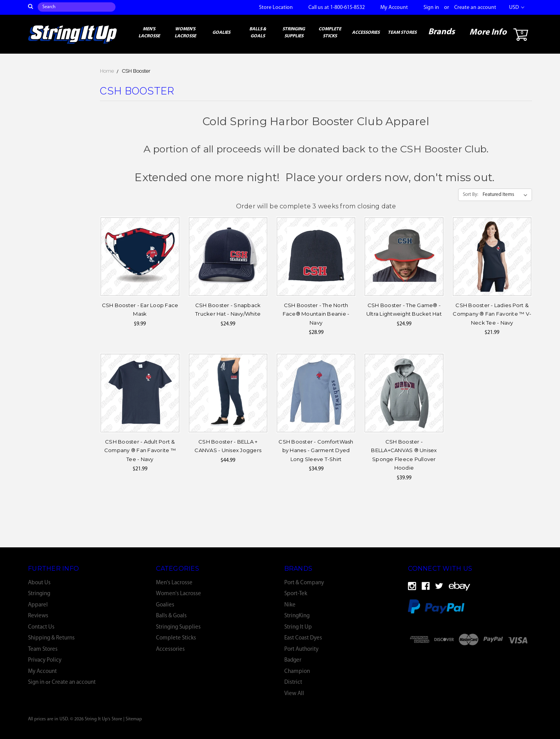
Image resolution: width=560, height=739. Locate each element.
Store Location (276, 8)
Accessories (366, 33)
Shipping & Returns (51, 638)
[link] (472, 660)
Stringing (39, 594)
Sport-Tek (296, 594)
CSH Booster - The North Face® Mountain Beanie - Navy (316, 314)
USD (517, 8)
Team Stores (402, 33)
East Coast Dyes (303, 638)
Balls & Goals (258, 33)
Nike (290, 605)
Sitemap (134, 719)
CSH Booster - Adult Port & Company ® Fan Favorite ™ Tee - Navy (140, 450)
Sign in (431, 8)
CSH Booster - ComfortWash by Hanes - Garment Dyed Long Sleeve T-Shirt (316, 450)
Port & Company (304, 583)
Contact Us (41, 627)
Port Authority (301, 649)
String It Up (298, 627)
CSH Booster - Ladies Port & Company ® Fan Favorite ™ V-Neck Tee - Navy (492, 314)
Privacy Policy (45, 660)
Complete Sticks (330, 33)
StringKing (297, 616)
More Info (488, 32)
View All (294, 694)
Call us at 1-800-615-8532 (337, 8)
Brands (442, 32)
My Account (394, 8)
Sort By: (471, 195)
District (293, 682)
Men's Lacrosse (149, 33)
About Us (39, 583)
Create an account (475, 8)
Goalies (221, 33)
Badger (293, 660)
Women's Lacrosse (185, 33)
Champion (297, 672)
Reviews (38, 616)
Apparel (38, 605)
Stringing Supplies (294, 33)
